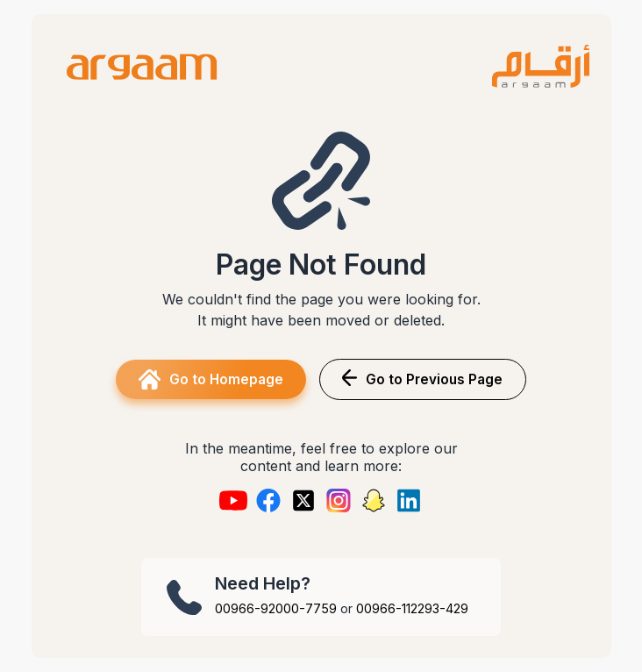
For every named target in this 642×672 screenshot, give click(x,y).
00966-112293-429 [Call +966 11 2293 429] (412, 608)
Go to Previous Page (422, 379)
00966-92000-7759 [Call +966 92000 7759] (276, 608)
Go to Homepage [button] (211, 379)
